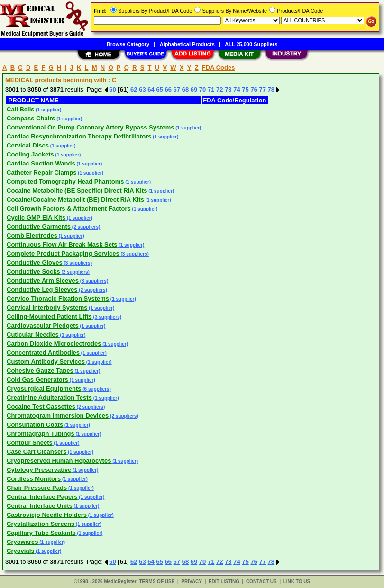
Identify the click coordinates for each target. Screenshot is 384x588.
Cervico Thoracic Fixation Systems (58, 299)
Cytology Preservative (39, 470)
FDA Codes (219, 68)
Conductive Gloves (35, 262)
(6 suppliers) (96, 389)
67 (177, 89)
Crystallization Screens (41, 524)
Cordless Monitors (34, 479)
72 (219, 89)
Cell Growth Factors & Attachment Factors (69, 208)
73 (228, 89)
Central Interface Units (40, 506)
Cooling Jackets (30, 154)
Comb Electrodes (32, 235)
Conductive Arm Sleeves (43, 280)
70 (202, 89)
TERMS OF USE (157, 582)
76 (254, 89)
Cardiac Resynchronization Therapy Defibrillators (79, 136)
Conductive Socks (33, 271)
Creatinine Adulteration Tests (49, 398)
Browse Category (128, 44)
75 (245, 89)
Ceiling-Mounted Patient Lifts (49, 317)
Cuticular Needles (33, 335)
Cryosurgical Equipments (44, 389)
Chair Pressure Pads (37, 488)
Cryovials (21, 551)
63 (142, 89)
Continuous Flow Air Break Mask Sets (62, 244)
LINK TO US (297, 582)
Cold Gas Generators (37, 380)
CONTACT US (261, 582)
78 (271, 89)
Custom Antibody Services (46, 362)
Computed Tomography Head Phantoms (65, 181)
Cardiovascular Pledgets (43, 326)
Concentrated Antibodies (43, 353)
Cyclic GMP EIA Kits (36, 217)
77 (263, 89)
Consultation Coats (35, 425)
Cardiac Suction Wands (41, 163)
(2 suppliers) (85, 227)
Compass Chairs (31, 118)
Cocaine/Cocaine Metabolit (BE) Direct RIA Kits (75, 199)
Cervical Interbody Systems (47, 308)
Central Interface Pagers (42, 497)
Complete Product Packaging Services (63, 253)
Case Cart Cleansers (37, 452)
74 (237, 89)
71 (211, 89)
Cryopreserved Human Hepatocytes (59, 461)
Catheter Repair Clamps (41, 172)
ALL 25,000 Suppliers (251, 44)
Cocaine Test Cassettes (41, 407)
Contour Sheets (30, 443)
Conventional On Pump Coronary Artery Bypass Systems (91, 127)
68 (185, 89)
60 (112, 89)
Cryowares (22, 542)
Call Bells (21, 109)
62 (134, 89)
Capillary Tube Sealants (41, 533)
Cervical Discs (28, 145)
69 (194, 89)
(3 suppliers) (134, 254)
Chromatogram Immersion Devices (58, 416)
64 (151, 89)
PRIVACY (192, 582)
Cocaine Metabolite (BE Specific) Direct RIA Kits (77, 190)
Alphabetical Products (187, 44)
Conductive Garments (39, 226)
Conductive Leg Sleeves (42, 289)
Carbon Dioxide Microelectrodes (54, 344)
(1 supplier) (48, 110)
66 (168, 89)
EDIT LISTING (224, 582)
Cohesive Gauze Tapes (40, 371)
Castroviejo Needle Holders (47, 515)
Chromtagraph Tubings (41, 434)
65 (159, 89)
